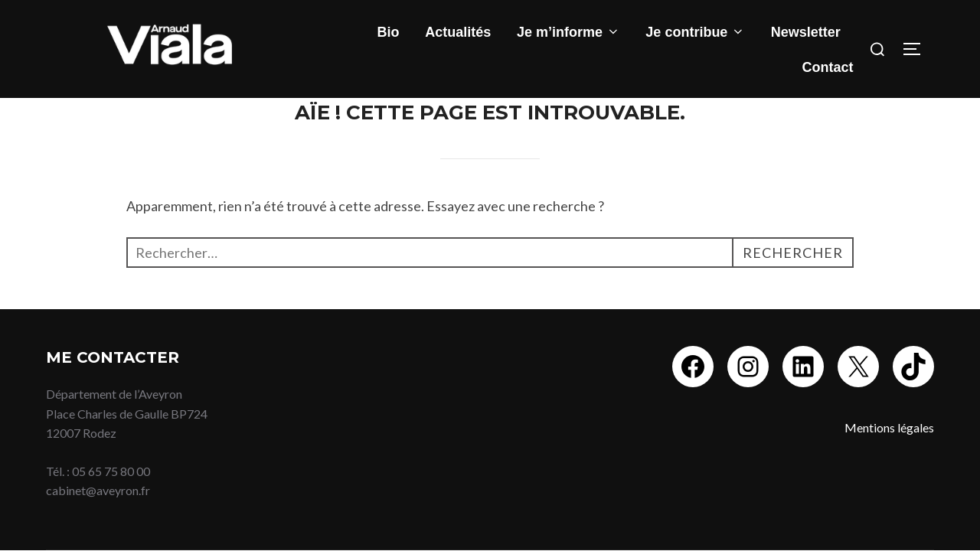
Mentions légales (889, 427)
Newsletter (806, 32)
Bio (389, 32)
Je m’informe (568, 32)
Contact (828, 67)
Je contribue (695, 32)
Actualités (458, 32)
